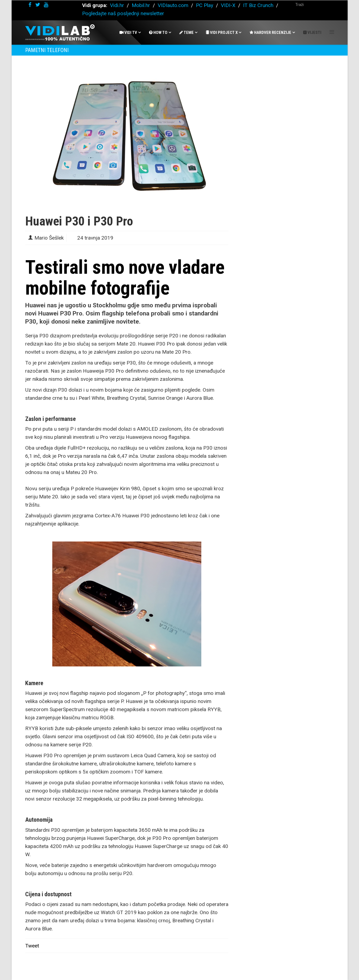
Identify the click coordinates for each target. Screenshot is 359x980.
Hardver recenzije (270, 33)
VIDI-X (229, 5)
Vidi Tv (128, 33)
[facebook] (30, 5)
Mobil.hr (141, 5)
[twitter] (38, 5)
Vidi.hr (118, 5)
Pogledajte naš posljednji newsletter (123, 13)
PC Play (205, 5)
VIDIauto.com (173, 5)
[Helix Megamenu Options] (332, 32)
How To (158, 33)
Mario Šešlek (49, 238)
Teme (187, 33)
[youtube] (46, 5)
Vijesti (312, 33)
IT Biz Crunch (258, 5)
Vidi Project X (222, 33)
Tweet (32, 946)
